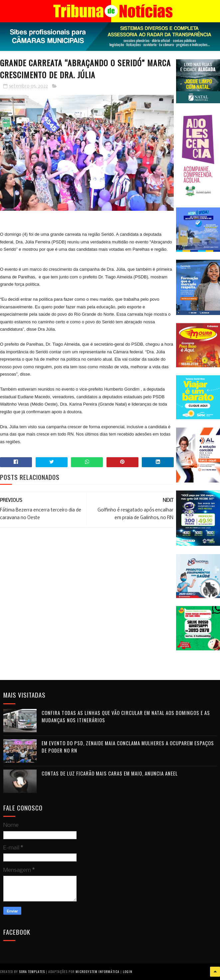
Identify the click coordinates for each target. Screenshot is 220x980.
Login (128, 972)
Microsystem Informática (98, 972)
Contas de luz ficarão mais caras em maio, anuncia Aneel (110, 773)
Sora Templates (32, 972)
